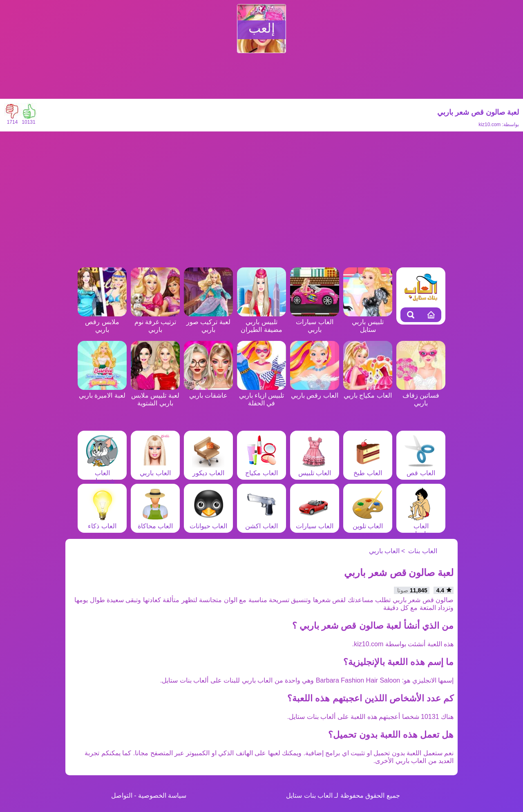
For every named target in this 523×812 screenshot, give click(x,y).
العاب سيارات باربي (315, 322)
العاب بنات (422, 551)
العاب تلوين (368, 522)
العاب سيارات (314, 522)
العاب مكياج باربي (368, 392)
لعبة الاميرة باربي (102, 392)
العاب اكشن (261, 522)
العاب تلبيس (315, 469)
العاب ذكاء (102, 522)
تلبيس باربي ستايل (368, 322)
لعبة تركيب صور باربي (208, 322)
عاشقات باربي (208, 392)
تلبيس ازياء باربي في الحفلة (261, 395)
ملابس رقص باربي (102, 322)
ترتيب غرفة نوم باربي (155, 322)
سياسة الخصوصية (162, 795)
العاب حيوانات (208, 522)
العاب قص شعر (421, 473)
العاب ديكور (208, 469)
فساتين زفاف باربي (421, 395)
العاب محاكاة (155, 522)
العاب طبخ (368, 469)
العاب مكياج (261, 469)
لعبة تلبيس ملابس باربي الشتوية (155, 395)
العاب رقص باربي (315, 392)
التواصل (122, 795)
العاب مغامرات (421, 526)
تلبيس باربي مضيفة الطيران (261, 322)
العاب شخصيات (102, 473)
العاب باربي (155, 469)
